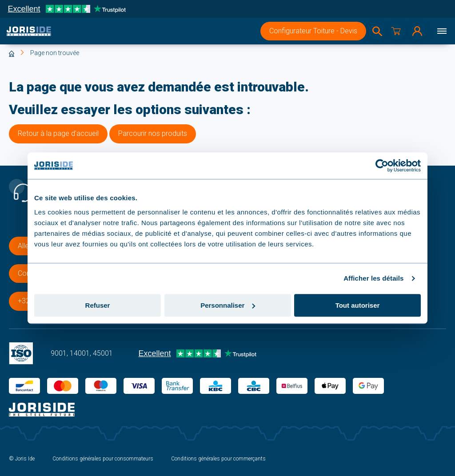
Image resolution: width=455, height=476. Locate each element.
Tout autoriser (358, 305)
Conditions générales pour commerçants (218, 459)
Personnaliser (228, 305)
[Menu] (442, 31)
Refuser (98, 305)
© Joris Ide (22, 459)
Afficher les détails (373, 278)
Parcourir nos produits (153, 133)
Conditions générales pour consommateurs (103, 459)
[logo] (29, 31)
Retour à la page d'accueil (58, 133)
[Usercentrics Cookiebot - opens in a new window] (382, 166)
